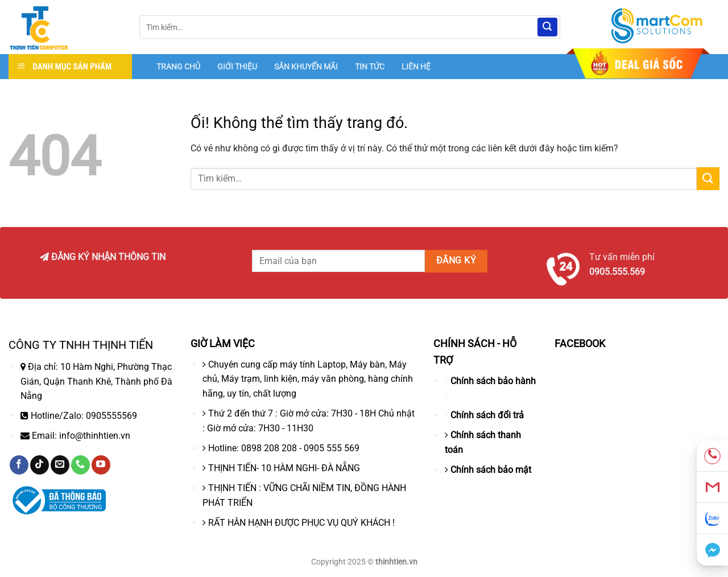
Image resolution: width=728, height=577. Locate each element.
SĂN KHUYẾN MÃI (306, 67)
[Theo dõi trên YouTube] (101, 465)
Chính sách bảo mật (491, 470)
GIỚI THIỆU (237, 67)
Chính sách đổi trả (487, 415)
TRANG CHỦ (178, 67)
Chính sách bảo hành (493, 381)
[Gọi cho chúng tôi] (80, 465)
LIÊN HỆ (416, 67)
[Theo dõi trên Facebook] (19, 465)
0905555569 (111, 416)
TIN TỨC (370, 67)
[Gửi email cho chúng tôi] (60, 465)
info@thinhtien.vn (95, 436)
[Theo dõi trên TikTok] (40, 465)
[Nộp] (547, 27)
